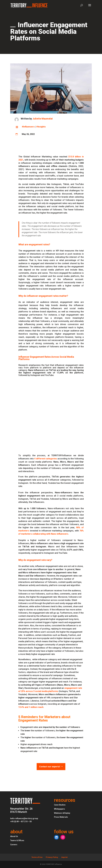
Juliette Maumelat (43, 119)
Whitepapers (59, 809)
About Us (14, 836)
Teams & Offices (17, 840)
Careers (14, 845)
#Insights (41, 127)
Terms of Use (37, 857)
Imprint (64, 857)
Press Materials (61, 817)
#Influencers (28, 127)
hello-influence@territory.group (24, 818)
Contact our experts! (50, 767)
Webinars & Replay (62, 813)
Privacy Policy (52, 857)
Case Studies (60, 805)
